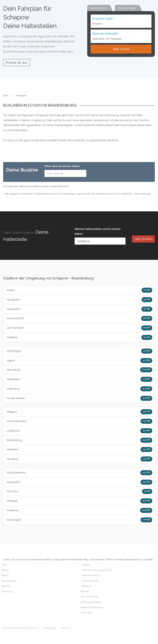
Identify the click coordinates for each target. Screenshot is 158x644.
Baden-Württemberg (92, 607)
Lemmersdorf (79, 328)
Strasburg (79, 459)
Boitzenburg (79, 440)
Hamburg (7, 591)
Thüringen (86, 613)
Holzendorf (79, 309)
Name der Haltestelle (105, 34)
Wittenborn (79, 379)
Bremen (6, 586)
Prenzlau (79, 491)
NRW (5, 565)
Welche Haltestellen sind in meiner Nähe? (98, 231)
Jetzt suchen (121, 49)
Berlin (5, 575)
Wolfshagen (79, 351)
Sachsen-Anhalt (89, 597)
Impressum (50, 628)
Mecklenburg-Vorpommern (97, 570)
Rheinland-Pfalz (91, 575)
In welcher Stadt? (103, 19)
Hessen (86, 565)
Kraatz (79, 290)
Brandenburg (9, 581)
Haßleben (79, 449)
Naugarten (79, 300)
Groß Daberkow (79, 473)
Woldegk (79, 501)
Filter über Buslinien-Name (62, 166)
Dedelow (79, 337)
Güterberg (79, 389)
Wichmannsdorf (79, 421)
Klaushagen (79, 520)
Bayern (5, 570)
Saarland (87, 586)
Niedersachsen (90, 581)
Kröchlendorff (79, 318)
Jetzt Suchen (143, 239)
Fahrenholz (79, 370)
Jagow (79, 361)
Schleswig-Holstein (91, 602)
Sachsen (85, 591)
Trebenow (79, 510)
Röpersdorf (79, 482)
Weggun (79, 412)
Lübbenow (79, 431)
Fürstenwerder (79, 398)
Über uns (66, 628)
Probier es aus (17, 63)
